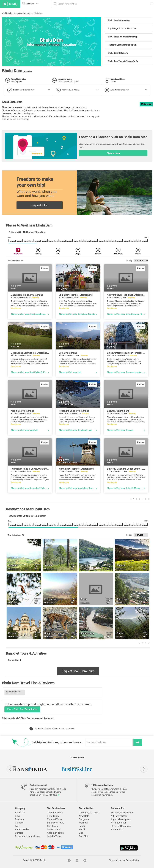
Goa (81, 833)
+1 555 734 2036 (51, 795)
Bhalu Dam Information (119, 20)
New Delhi (84, 816)
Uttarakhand (19, 13)
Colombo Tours (55, 813)
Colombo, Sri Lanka (89, 813)
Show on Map (113, 153)
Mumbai (83, 823)
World (4, 13)
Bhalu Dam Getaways (118, 53)
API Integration (119, 823)
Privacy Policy (132, 860)
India (10, 13)
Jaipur (82, 826)
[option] (30, 769)
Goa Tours (52, 826)
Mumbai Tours (55, 819)
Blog (17, 816)
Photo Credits (22, 829)
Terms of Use (115, 860)
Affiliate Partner (119, 816)
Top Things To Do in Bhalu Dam (122, 29)
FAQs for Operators (121, 826)
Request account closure (28, 836)
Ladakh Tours (54, 836)
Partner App (117, 829)
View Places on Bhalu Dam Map (123, 37)
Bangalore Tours (56, 823)
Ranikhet (29, 13)
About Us (20, 813)
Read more (16, 308)
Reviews (19, 819)
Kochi (82, 829)
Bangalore (84, 819)
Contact (19, 823)
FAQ (17, 826)
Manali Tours (54, 829)
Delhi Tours (53, 816)
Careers (19, 833)
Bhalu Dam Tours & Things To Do (123, 61)
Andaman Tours (55, 833)
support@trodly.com (51, 792)
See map (35, 298)
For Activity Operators (122, 813)
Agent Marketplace (121, 819)
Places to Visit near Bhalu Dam (122, 45)
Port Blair (84, 836)
